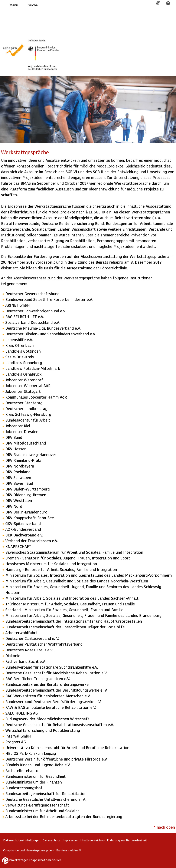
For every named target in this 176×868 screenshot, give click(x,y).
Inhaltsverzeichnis (92, 840)
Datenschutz (51, 840)
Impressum (70, 840)
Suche (33, 5)
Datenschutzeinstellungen (22, 840)
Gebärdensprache (160, 5)
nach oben (166, 827)
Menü (14, 5)
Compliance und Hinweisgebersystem (29, 850)
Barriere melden (69, 850)
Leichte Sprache (171, 5)
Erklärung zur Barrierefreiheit (127, 840)
